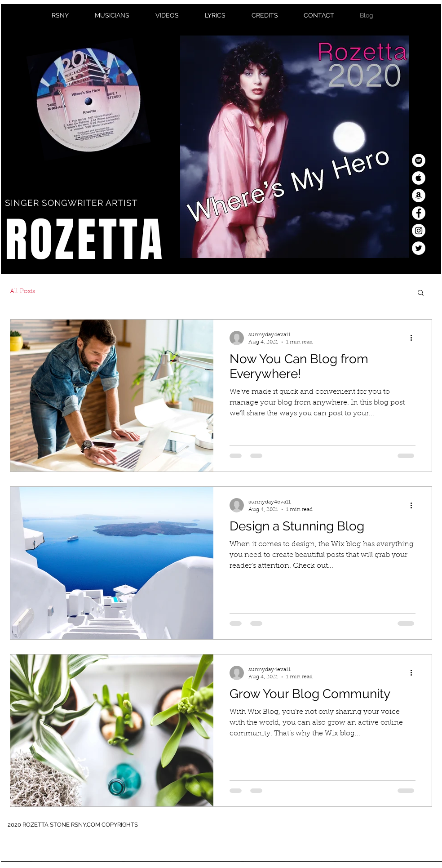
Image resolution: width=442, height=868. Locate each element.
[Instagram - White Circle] (419, 231)
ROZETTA (85, 240)
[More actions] (414, 338)
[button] (421, 293)
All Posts (22, 292)
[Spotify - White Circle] (419, 160)
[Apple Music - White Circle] (419, 178)
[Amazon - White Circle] (419, 196)
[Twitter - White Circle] (419, 248)
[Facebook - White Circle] (419, 213)
